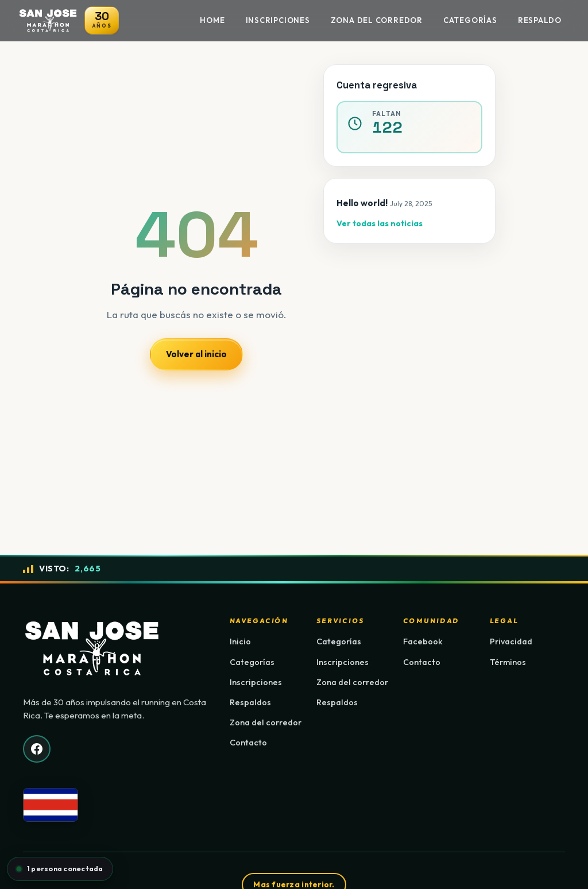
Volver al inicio (196, 354)
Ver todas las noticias (380, 223)
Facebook (423, 641)
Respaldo (540, 20)
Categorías (470, 20)
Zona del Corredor (377, 20)
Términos (508, 662)
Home (212, 20)
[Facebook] (37, 749)
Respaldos (250, 702)
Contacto (248, 743)
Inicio (240, 641)
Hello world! (362, 203)
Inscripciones (278, 20)
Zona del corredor (266, 722)
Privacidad (511, 641)
